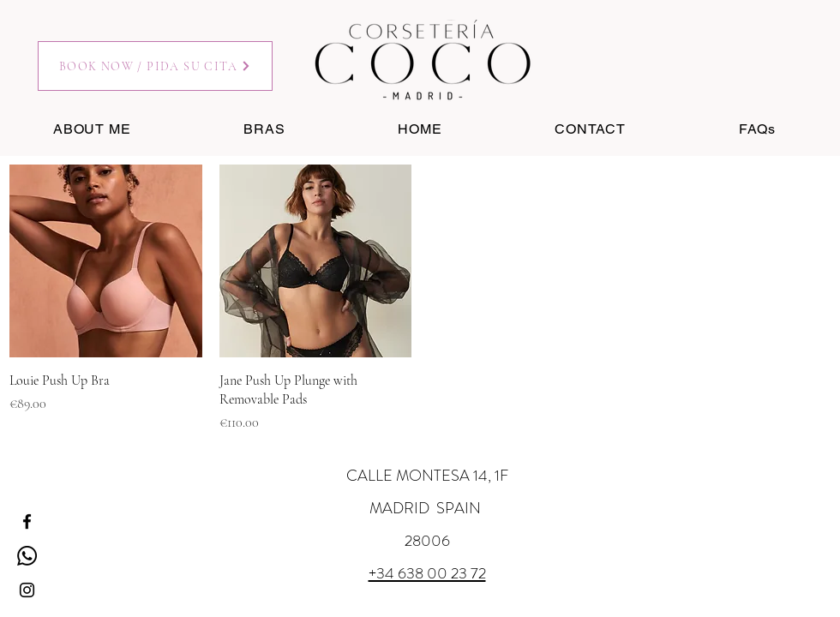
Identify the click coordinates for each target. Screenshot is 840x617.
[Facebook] (27, 521)
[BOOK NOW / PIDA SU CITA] (155, 66)
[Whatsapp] (27, 556)
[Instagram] (27, 590)
